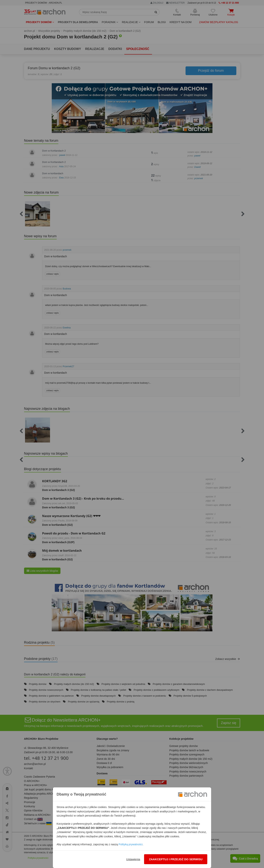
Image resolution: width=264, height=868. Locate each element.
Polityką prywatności (130, 844)
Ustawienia (133, 859)
